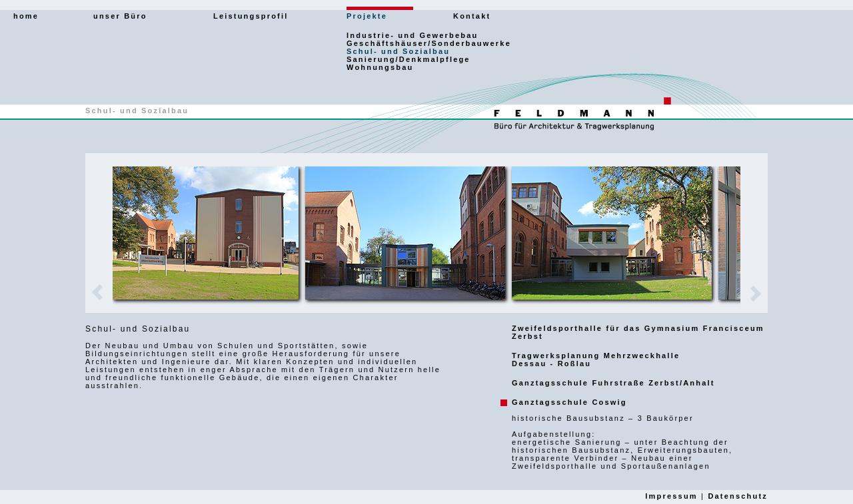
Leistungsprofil (251, 16)
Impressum (671, 496)
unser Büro (120, 16)
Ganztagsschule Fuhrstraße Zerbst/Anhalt (613, 383)
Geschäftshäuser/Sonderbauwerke (429, 43)
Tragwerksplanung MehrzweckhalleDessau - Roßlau (596, 360)
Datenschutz (738, 496)
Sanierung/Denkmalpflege (409, 59)
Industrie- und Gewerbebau (412, 35)
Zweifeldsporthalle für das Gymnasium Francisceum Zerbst (638, 332)
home (26, 16)
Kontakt (472, 16)
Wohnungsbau (380, 67)
